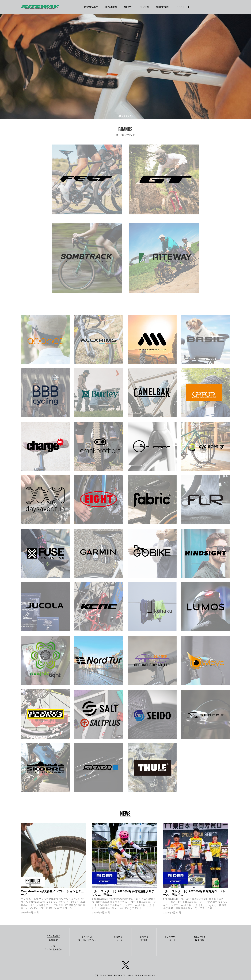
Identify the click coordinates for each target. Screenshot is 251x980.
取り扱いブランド (87, 938)
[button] (120, 116)
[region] (125, 67)
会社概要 (53, 938)
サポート (171, 938)
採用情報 (200, 938)
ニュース (118, 938)
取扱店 (144, 938)
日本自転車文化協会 (53, 947)
